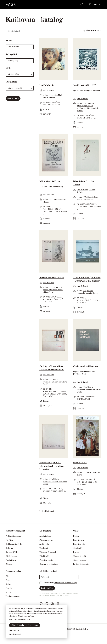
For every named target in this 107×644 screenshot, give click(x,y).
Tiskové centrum (80, 560)
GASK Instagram (47, 604)
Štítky (9, 68)
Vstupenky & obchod (48, 552)
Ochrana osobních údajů (49, 564)
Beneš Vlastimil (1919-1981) (88, 300)
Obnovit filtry (13, 98)
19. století (47, 102)
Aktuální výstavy (46, 536)
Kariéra (76, 552)
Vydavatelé (11, 82)
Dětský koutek (11, 556)
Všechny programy (13, 596)
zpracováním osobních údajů (66, 583)
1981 (51, 479)
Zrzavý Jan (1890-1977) (86, 118)
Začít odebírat (47, 588)
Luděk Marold (47, 85)
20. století (81, 115)
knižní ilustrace (60, 212)
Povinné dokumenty (81, 564)
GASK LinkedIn (58, 604)
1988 (51, 95)
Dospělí (9, 588)
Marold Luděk (48, 105)
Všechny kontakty (80, 556)
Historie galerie (79, 540)
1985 (85, 387)
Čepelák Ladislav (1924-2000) (55, 394)
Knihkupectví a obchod (14, 544)
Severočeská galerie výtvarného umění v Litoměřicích (53, 290)
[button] (20, 47)
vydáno (46, 95)
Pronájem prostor (47, 560)
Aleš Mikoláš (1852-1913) (53, 209)
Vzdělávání (44, 548)
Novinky (76, 536)
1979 (84, 197)
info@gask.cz (83, 629)
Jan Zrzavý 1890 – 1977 (84, 85)
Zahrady (9, 564)
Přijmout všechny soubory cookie (25, 625)
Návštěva (9, 540)
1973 (51, 379)
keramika (46, 491)
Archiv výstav (45, 544)
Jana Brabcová (48, 90)
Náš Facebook (41, 604)
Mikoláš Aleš (80, 463)
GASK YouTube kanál (52, 604)
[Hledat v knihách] (20, 31)
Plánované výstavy (47, 540)
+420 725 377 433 (68, 629)
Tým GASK (78, 548)
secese (57, 105)
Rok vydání (11, 54)
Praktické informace (13, 536)
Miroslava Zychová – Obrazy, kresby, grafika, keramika (51, 466)
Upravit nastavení (15, 634)
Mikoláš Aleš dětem (50, 181)
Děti (7, 576)
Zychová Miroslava (59, 491)
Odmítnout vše (14, 630)
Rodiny (8, 584)
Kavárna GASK (12, 552)
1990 (85, 103)
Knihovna (9, 548)
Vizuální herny (11, 560)
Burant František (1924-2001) (55, 391)
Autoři (9, 40)
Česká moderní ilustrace (86, 366)
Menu (95, 4)
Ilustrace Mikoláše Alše (52, 277)
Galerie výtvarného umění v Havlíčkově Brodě (55, 382)
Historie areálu (79, 544)
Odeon (52, 98)
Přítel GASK (44, 556)
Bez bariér (10, 592)
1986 (85, 291)
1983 (51, 287)
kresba (79, 207)
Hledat (82, 4)
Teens (8, 580)
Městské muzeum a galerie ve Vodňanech (86, 106)
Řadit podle (92, 31)
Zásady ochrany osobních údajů (20, 619)
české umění (57, 102)
